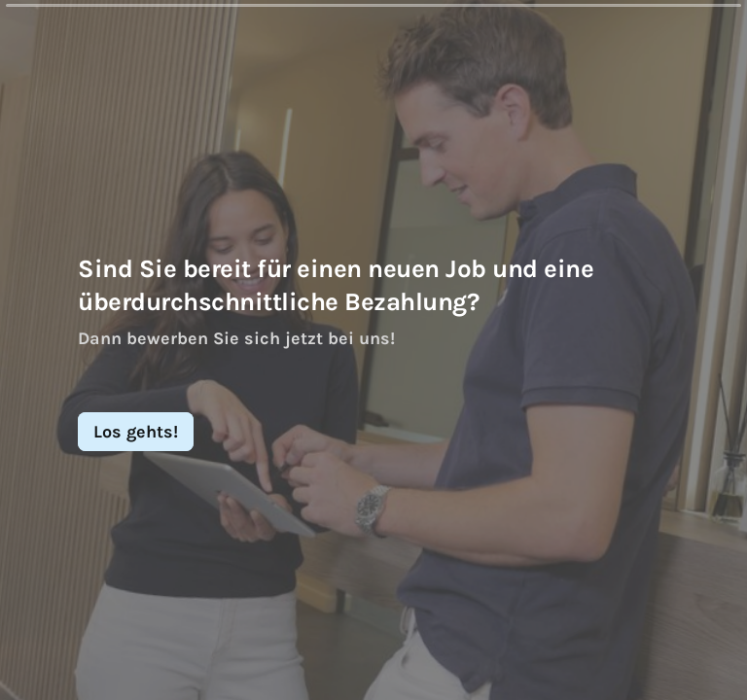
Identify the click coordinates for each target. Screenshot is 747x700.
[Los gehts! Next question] (136, 432)
